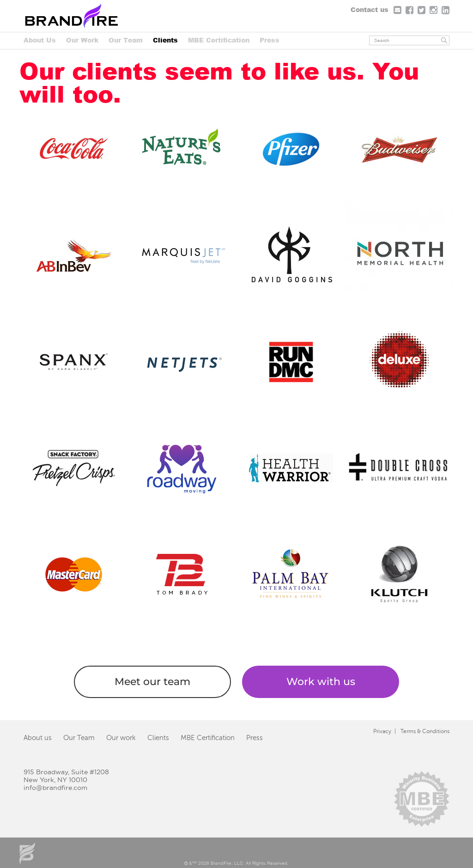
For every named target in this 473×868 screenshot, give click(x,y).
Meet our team (152, 682)
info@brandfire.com (55, 788)
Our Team (126, 40)
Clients (165, 40)
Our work (121, 738)
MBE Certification (219, 40)
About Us (40, 40)
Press (270, 40)
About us (38, 738)
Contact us (370, 9)
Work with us (321, 682)
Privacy (382, 731)
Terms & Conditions (425, 731)
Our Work (82, 40)
